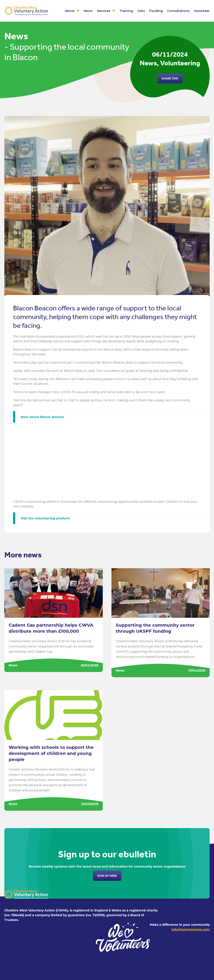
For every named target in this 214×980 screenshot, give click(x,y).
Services (104, 11)
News (88, 11)
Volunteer (202, 11)
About (70, 11)
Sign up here (107, 876)
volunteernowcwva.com (190, 929)
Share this (170, 78)
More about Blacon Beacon (42, 417)
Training (126, 11)
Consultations (178, 11)
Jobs (141, 11)
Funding (156, 11)
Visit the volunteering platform (46, 518)
